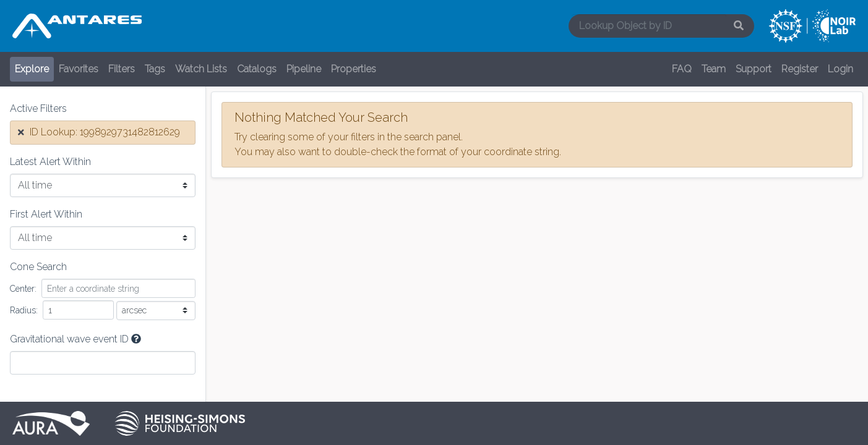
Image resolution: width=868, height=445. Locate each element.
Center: (23, 289)
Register (800, 69)
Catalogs (257, 69)
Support (754, 69)
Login (840, 69)
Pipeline (304, 69)
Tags (155, 69)
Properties (354, 69)
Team (714, 69)
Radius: (24, 310)
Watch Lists (201, 69)
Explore (32, 69)
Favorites (79, 69)
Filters (122, 69)
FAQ (682, 69)
